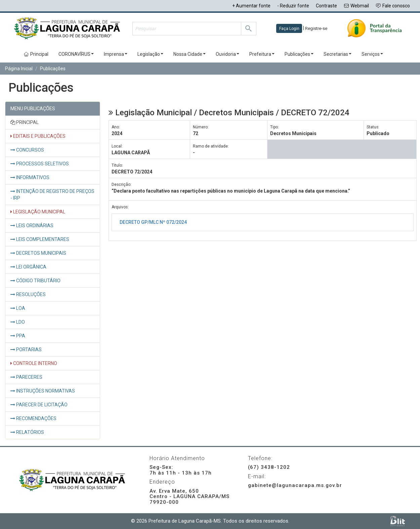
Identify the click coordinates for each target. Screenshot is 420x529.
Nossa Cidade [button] (190, 54)
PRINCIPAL (25, 122)
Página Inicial (19, 69)
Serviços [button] (372, 54)
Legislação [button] (150, 54)
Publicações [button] (299, 54)
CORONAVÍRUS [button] (76, 54)
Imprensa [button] (116, 54)
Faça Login (289, 29)
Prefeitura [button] (262, 54)
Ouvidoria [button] (227, 54)
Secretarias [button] (338, 54)
